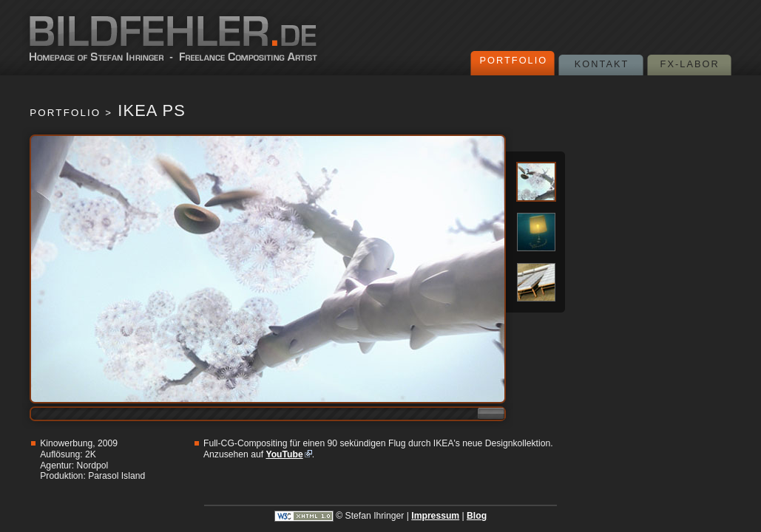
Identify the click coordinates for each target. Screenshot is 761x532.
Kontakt (602, 64)
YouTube (284, 454)
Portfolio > (71, 113)
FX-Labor (690, 64)
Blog (477, 516)
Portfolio (513, 60)
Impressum (435, 516)
